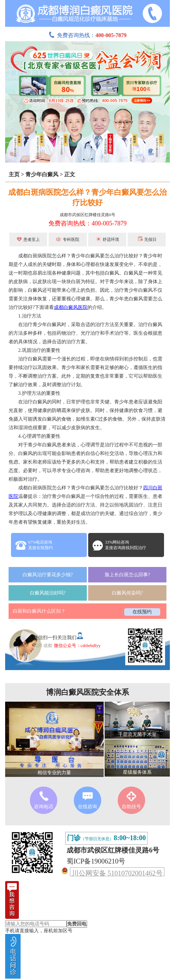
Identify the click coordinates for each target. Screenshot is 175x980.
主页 (14, 174)
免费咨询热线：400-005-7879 (87, 223)
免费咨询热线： (87, 35)
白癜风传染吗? (127, 593)
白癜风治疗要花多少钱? (48, 575)
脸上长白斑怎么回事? (127, 575)
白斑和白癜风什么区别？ (39, 611)
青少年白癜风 (42, 174)
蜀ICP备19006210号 (96, 861)
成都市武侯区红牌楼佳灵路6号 (87, 215)
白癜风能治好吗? (48, 593)
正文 (70, 174)
